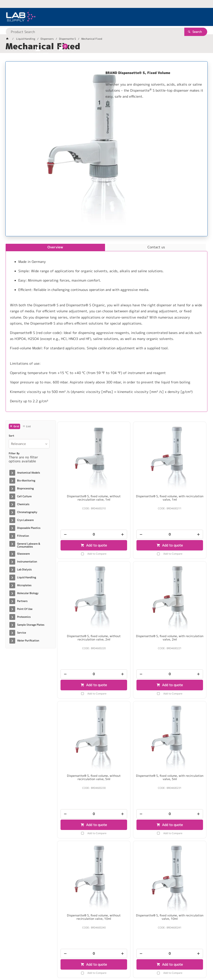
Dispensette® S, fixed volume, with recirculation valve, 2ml (81, 595)
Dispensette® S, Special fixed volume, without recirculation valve (182, 715)
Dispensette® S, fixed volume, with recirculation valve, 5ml (182, 595)
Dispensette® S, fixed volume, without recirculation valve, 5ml (132, 596)
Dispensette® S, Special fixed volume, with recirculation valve (81, 834)
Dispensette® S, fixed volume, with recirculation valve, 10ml (132, 713)
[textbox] (99, 17)
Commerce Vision (86, 964)
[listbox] (29, 444)
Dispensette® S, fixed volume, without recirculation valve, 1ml (81, 477)
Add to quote (83, 523)
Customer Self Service (55, 964)
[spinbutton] (81, 512)
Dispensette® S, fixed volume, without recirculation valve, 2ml (182, 477)
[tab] (55, 247)
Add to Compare (84, 531)
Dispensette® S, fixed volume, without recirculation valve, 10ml (81, 715)
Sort (11, 436)
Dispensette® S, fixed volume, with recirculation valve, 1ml (132, 476)
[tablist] (107, 328)
